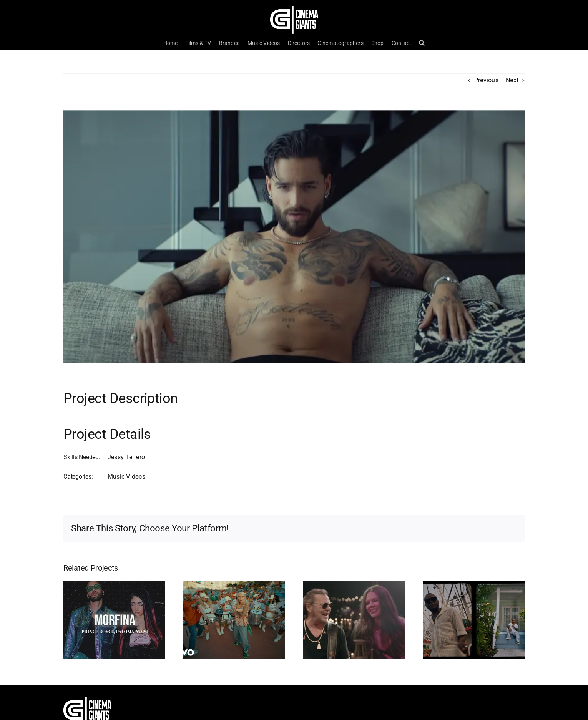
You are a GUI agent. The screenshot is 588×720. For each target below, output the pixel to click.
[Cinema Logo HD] (294, 9)
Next (512, 80)
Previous (486, 80)
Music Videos (126, 477)
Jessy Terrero (126, 457)
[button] (422, 43)
